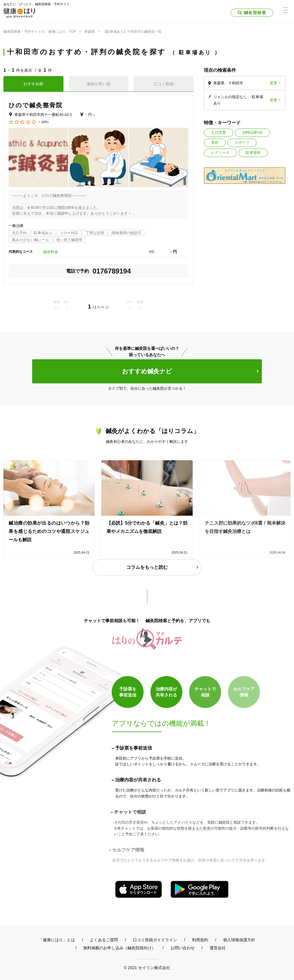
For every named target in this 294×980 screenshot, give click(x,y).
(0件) (45, 122)
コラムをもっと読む (147, 567)
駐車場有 (253, 153)
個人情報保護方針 (239, 940)
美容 (215, 142)
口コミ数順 (164, 84)
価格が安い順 (98, 84)
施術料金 (51, 252)
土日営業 (218, 132)
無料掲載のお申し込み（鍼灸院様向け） (119, 948)
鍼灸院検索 (255, 13)
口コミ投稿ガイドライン (155, 940)
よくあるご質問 (104, 940)
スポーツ (242, 142)
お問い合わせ (183, 948)
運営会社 (218, 948)
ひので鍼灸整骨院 (36, 105)
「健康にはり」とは (57, 940)
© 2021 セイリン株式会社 (147, 968)
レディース (220, 153)
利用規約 (200, 940)
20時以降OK (252, 132)
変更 (274, 83)
